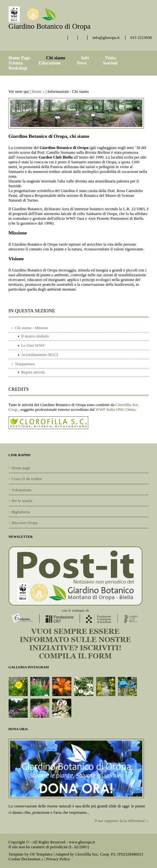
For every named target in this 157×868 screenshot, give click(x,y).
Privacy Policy (58, 859)
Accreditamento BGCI (40, 355)
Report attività (33, 372)
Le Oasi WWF (33, 345)
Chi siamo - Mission (32, 328)
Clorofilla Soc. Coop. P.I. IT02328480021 (109, 854)
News (82, 63)
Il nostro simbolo (35, 336)
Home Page (19, 58)
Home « (38, 92)
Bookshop (18, 68)
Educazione (50, 63)
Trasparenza (25, 364)
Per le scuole (22, 501)
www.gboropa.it (82, 842)
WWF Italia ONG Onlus (115, 410)
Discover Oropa (25, 523)
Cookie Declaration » (26, 859)
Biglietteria (21, 512)
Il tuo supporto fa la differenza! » (122, 821)
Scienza (16, 63)
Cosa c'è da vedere (27, 479)
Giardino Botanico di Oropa (50, 26)
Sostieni (110, 63)
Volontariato (22, 490)
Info (85, 58)
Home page (21, 468)
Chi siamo (56, 58)
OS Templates (41, 854)
